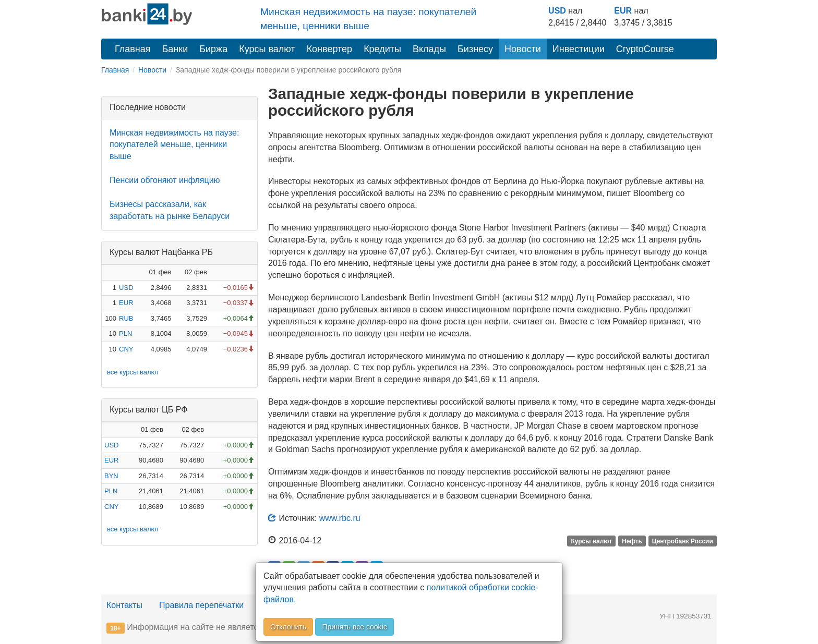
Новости (523, 49)
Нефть (632, 541)
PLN (125, 333)
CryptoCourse (645, 49)
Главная (133, 49)
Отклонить (288, 627)
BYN (111, 476)
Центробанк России (683, 541)
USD (557, 11)
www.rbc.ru (340, 518)
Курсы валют (267, 49)
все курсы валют (133, 372)
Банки (175, 49)
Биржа (213, 49)
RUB (126, 318)
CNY (126, 349)
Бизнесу (475, 49)
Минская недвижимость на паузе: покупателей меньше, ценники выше (174, 145)
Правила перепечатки (201, 605)
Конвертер (330, 49)
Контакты (124, 605)
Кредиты (382, 49)
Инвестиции (579, 49)
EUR (623, 11)
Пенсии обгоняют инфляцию (165, 180)
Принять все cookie (354, 627)
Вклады (429, 49)
